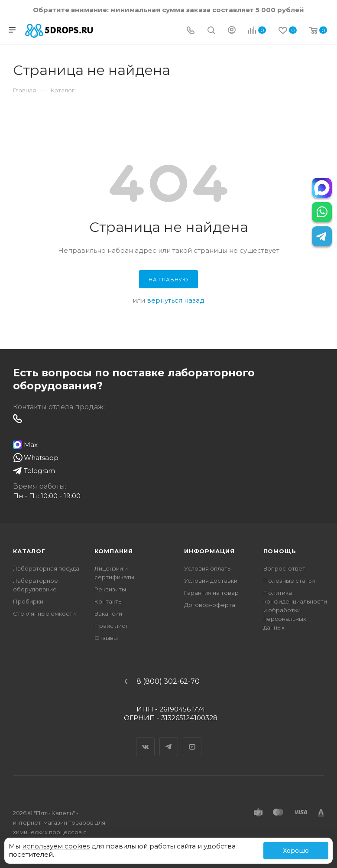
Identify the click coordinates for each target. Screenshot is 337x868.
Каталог (29, 551)
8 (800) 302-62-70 (168, 682)
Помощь (280, 551)
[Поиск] (211, 31)
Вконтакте (146, 739)
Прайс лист (111, 626)
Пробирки (28, 601)
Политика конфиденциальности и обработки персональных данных (295, 610)
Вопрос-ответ (284, 568)
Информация (209, 551)
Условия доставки (211, 581)
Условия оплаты (208, 568)
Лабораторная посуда (46, 568)
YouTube (192, 739)
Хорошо (296, 851)
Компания (114, 551)
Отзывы (106, 638)
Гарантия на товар (211, 593)
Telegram (169, 739)
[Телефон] (191, 31)
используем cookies (56, 846)
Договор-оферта (210, 605)
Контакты (109, 601)
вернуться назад (176, 300)
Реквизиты (110, 589)
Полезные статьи (289, 581)
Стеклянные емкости (44, 613)
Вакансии (108, 613)
